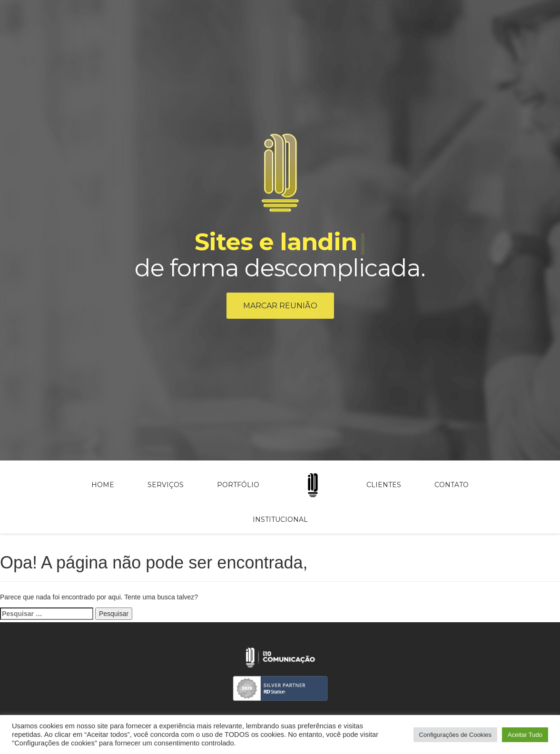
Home (103, 485)
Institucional (280, 519)
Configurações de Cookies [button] (455, 735)
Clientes (384, 485)
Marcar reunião (280, 307)
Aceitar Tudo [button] (525, 735)
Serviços (166, 485)
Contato (452, 485)
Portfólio (238, 485)
